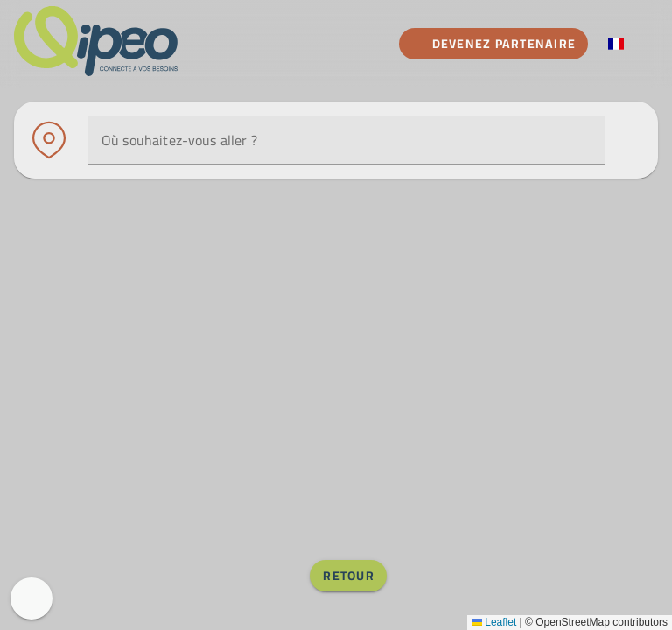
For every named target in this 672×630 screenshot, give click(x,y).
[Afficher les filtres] (626, 140)
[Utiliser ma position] (553, 140)
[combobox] (346, 140)
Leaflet (494, 622)
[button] (584, 140)
